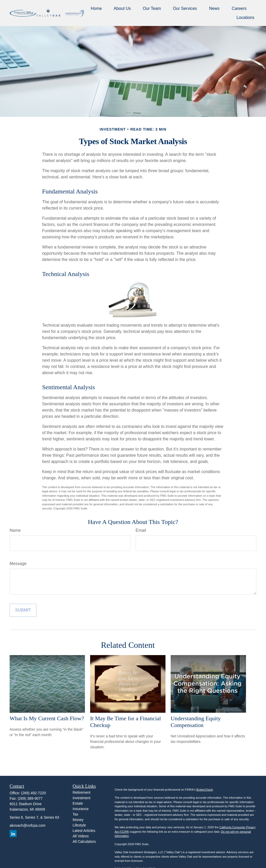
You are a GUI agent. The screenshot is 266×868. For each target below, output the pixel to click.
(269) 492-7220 (34, 793)
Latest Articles (84, 831)
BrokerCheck (205, 790)
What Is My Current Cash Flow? (47, 718)
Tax (76, 814)
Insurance (81, 809)
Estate (78, 803)
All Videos (81, 836)
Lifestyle (79, 825)
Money (78, 820)
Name (15, 530)
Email (141, 530)
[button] (96, 8)
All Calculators (84, 842)
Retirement (82, 792)
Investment (82, 798)
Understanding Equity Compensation (196, 722)
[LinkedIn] (13, 834)
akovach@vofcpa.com (28, 825)
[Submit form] (23, 610)
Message (18, 564)
